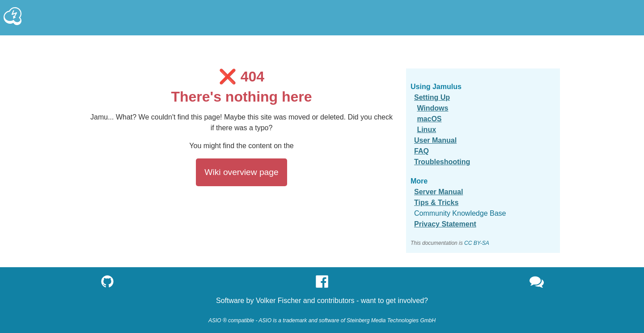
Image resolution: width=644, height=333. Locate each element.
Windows (432, 108)
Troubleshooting (442, 162)
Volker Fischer (278, 301)
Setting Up (432, 97)
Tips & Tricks (436, 203)
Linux (426, 130)
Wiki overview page (241, 172)
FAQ (422, 151)
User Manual (435, 140)
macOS (429, 119)
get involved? (407, 301)
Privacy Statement (445, 224)
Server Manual (439, 192)
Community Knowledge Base (460, 213)
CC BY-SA (477, 243)
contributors (336, 301)
